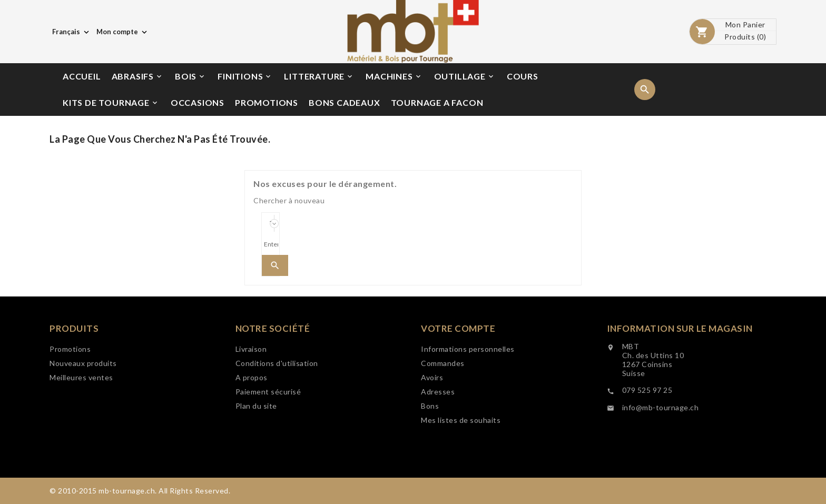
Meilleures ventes (81, 377)
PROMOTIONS (267, 102)
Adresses (438, 392)
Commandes (443, 364)
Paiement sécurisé (268, 392)
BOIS (190, 76)
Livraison (251, 349)
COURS (523, 76)
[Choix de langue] (72, 32)
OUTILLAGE (465, 76)
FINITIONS (245, 76)
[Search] (271, 244)
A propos (252, 378)
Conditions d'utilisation (277, 364)
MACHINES (394, 76)
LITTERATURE (319, 76)
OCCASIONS (198, 102)
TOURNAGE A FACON (437, 102)
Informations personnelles (468, 349)
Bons (430, 406)
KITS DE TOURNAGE (111, 103)
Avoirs (432, 378)
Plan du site (256, 406)
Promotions (70, 349)
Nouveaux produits (83, 363)
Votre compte (458, 329)
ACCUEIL (82, 76)
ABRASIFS (137, 76)
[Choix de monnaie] (123, 32)
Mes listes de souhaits (461, 421)
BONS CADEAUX (345, 102)
